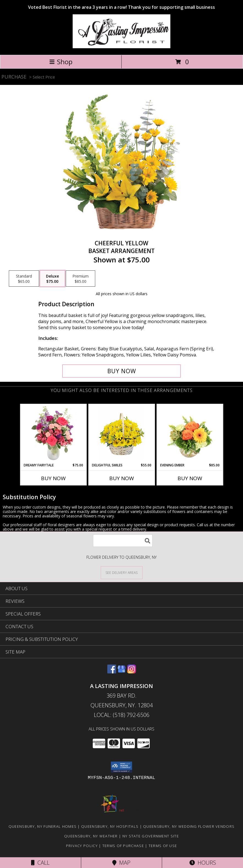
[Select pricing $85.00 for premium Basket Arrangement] (80, 279)
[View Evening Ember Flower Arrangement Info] (190, 434)
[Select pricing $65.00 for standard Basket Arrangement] (24, 279)
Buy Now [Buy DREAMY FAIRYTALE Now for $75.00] (53, 478)
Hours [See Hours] (203, 863)
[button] (121, 767)
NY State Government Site (151, 836)
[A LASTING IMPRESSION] (121, 47)
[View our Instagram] (132, 672)
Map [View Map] (121, 863)
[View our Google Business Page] (122, 672)
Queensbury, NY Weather (91, 836)
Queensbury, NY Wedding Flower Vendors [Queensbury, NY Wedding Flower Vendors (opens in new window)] (189, 826)
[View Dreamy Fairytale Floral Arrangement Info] (53, 434)
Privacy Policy (82, 846)
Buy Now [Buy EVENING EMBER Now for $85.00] (190, 478)
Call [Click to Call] (40, 863)
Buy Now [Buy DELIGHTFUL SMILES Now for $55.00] (122, 478)
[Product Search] (123, 541)
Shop (61, 62)
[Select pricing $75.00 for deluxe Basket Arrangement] (52, 279)
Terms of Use (163, 846)
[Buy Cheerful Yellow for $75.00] (122, 371)
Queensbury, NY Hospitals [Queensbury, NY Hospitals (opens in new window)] (110, 826)
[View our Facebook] (112, 672)
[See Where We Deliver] (122, 572)
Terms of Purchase (123, 846)
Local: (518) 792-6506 (122, 715)
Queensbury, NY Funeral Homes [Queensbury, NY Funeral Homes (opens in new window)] (43, 826)
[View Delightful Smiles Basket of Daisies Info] (121, 434)
